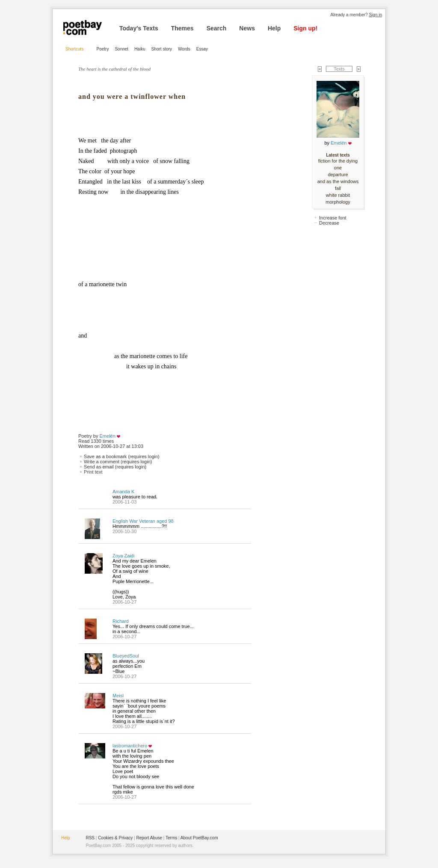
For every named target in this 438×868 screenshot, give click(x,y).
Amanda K (123, 492)
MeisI (118, 696)
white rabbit (338, 195)
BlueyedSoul (126, 656)
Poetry (103, 49)
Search (217, 28)
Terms (171, 838)
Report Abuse (149, 838)
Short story (162, 49)
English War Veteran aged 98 (143, 521)
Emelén (108, 436)
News (247, 28)
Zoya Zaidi (123, 556)
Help (274, 28)
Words (184, 49)
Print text (93, 472)
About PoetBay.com (199, 838)
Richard (121, 621)
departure (338, 175)
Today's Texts (139, 28)
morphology (338, 202)
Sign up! (305, 28)
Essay (202, 49)
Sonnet (121, 49)
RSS (90, 838)
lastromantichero (130, 746)
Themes (182, 28)
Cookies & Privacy (115, 838)
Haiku (140, 49)
